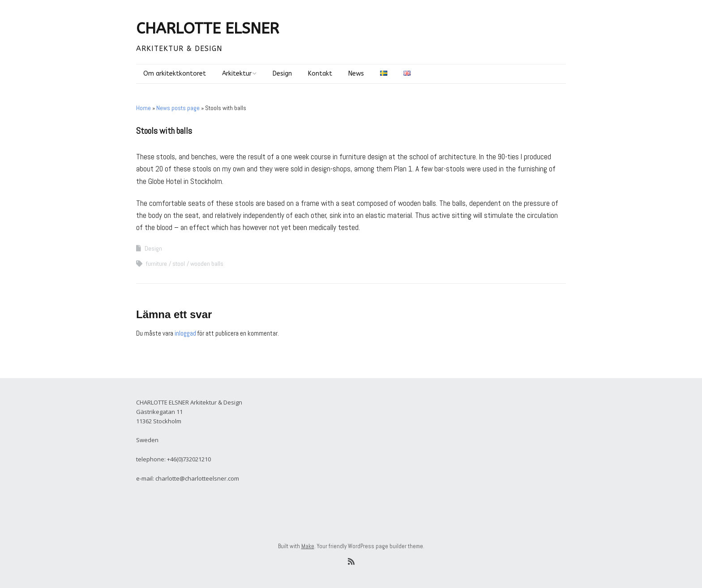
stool (179, 264)
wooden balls (207, 264)
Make (308, 546)
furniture (156, 264)
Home (143, 108)
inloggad (185, 333)
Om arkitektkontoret (175, 74)
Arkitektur (237, 74)
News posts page (178, 108)
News (356, 74)
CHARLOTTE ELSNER (208, 29)
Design (282, 74)
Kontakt (320, 74)
